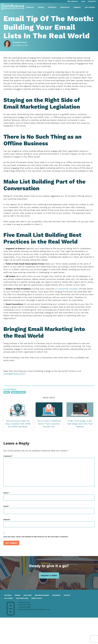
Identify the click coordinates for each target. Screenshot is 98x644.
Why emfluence (73, 1)
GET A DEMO (32, 623)
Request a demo (49, 599)
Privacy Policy (11, 626)
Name (8, 515)
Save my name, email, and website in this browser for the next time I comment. (37, 558)
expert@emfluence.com (16, 396)
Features (30, 7)
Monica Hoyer (22, 53)
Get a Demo (90, 7)
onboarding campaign (69, 308)
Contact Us (92, 1)
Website (8, 541)
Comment (10, 478)
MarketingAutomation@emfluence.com (80, 637)
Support (77, 7)
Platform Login (46, 623)
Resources (65, 7)
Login (83, 1)
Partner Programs (45, 620)
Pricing (41, 7)
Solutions (52, 7)
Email (8, 414)
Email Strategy (20, 414)
